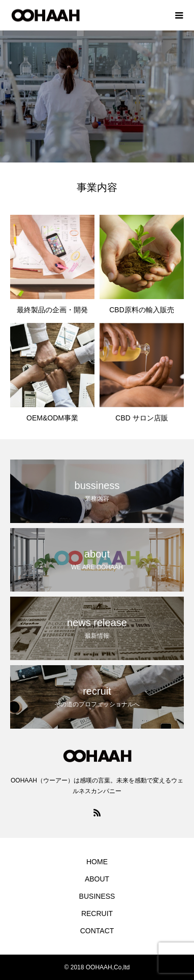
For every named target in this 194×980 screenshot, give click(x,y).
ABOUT (97, 879)
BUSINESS (97, 896)
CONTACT (97, 931)
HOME (97, 862)
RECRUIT (97, 913)
